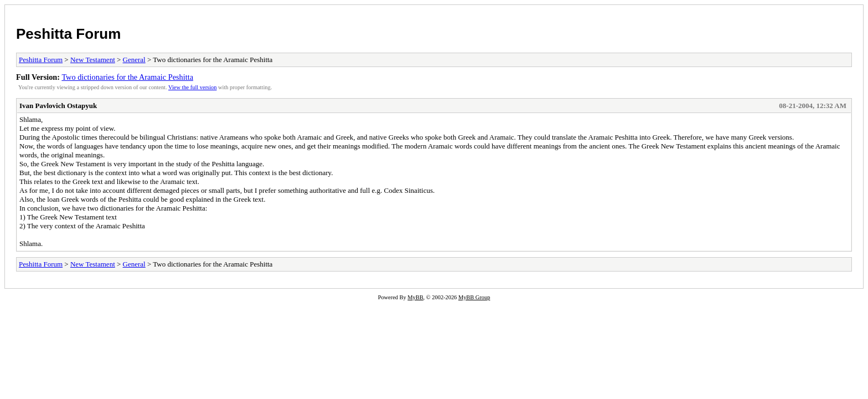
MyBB (415, 297)
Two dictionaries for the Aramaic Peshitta (127, 77)
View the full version (192, 87)
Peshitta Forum (68, 34)
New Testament (93, 60)
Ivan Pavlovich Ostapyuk (58, 106)
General (134, 60)
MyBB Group (474, 297)
